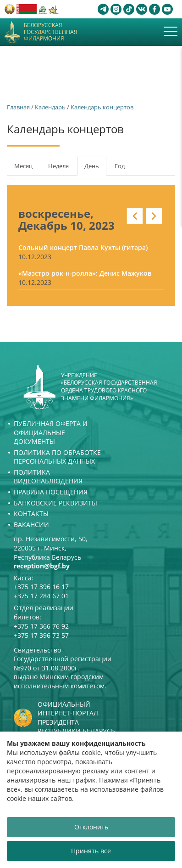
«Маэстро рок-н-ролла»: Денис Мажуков (85, 273)
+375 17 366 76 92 (41, 626)
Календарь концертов (102, 107)
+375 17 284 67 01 (41, 596)
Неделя (58, 166)
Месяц (23, 166)
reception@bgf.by (42, 566)
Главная (18, 107)
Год (120, 166)
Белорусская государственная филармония (51, 32)
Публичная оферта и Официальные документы (51, 432)
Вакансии (31, 525)
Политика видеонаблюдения (48, 477)
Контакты (31, 513)
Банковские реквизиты (55, 503)
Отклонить (91, 827)
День (95, 169)
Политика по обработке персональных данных (57, 457)
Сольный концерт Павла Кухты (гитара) (83, 247)
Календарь (50, 107)
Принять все (91, 851)
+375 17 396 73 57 (41, 635)
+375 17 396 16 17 (41, 587)
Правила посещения (51, 492)
